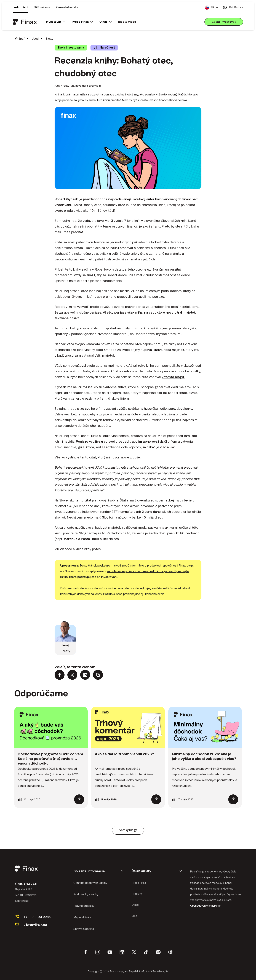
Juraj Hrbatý (62, 86)
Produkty (137, 894)
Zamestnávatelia (67, 7)
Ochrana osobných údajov (90, 883)
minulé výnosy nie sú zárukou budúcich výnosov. (140, 571)
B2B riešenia (42, 7)
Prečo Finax (139, 883)
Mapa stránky (82, 917)
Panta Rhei (89, 539)
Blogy (49, 39)
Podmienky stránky (86, 894)
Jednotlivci (21, 7)
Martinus (70, 539)
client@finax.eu (35, 925)
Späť (19, 39)
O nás (135, 905)
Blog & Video (127, 22)
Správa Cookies (84, 929)
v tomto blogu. (173, 377)
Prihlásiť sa (233, 7)
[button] (212, 7)
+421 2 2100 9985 (37, 917)
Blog (134, 916)
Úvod (35, 39)
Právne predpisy (84, 906)
